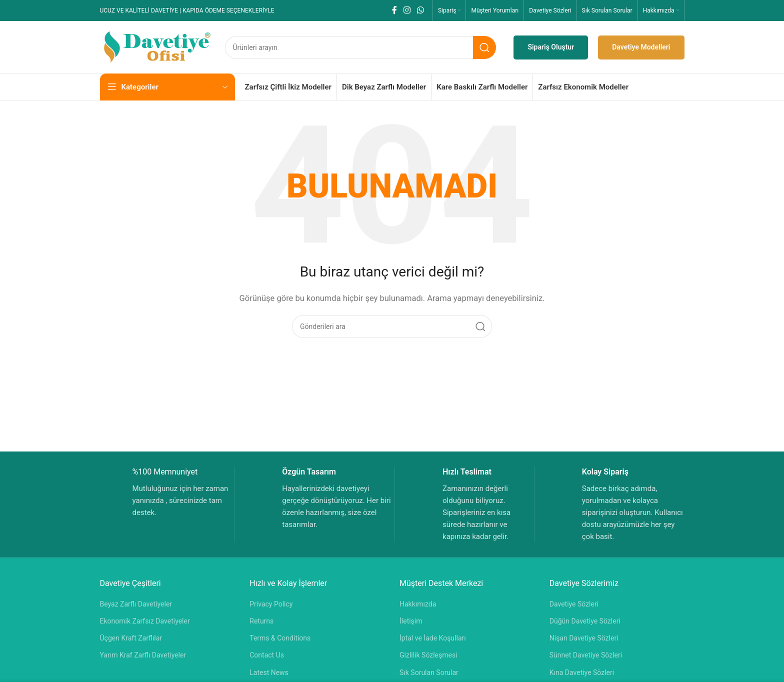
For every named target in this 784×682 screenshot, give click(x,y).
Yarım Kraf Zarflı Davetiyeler (143, 655)
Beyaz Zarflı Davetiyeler (136, 604)
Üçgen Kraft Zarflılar (131, 638)
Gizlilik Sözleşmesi (428, 655)
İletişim (411, 621)
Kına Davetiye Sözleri (582, 672)
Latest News (269, 672)
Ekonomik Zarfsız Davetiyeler (145, 621)
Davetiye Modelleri (641, 47)
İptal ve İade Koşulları (433, 638)
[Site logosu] (157, 46)
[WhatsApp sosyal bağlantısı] (421, 10)
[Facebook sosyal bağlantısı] (394, 10)
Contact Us (267, 655)
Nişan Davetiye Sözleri (584, 638)
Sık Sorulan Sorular (429, 672)
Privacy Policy (271, 604)
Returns (261, 621)
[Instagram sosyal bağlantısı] (407, 10)
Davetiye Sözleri (574, 604)
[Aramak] (361, 47)
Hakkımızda (418, 604)
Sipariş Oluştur (551, 47)
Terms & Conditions (280, 638)
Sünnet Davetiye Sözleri (586, 655)
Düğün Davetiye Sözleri (585, 621)
